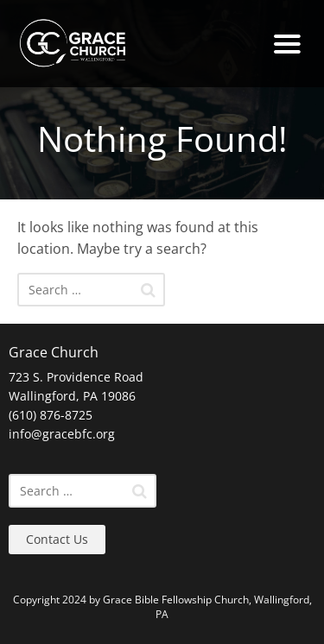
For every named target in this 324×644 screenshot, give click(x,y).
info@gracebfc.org (62, 434)
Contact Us (57, 539)
